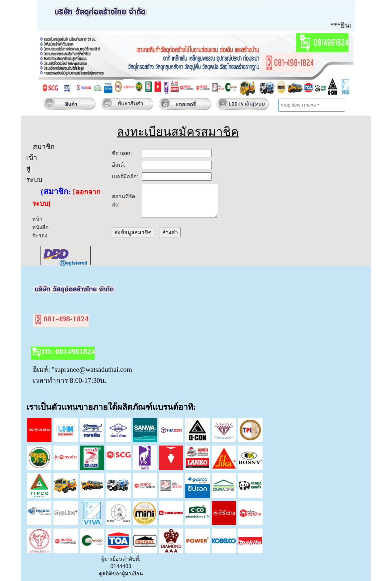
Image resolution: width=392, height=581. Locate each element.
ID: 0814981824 (63, 352)
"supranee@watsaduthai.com (92, 369)
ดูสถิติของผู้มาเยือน (121, 574)
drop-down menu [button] (299, 105)
